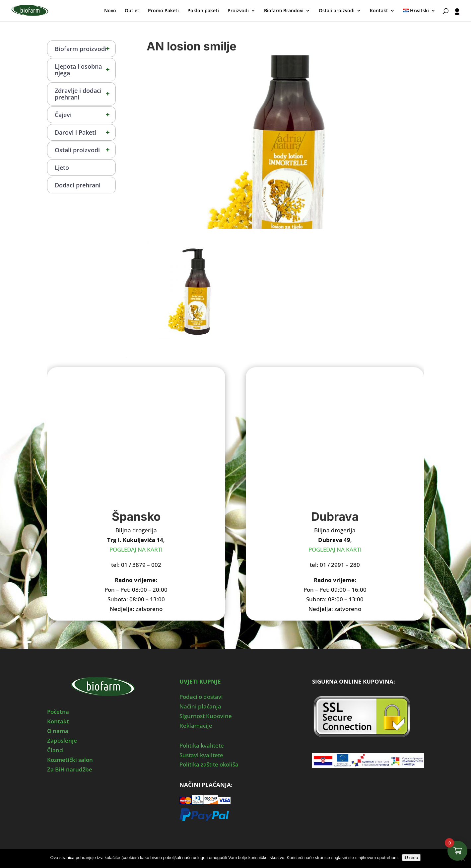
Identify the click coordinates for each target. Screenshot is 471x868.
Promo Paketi (163, 11)
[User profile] (457, 15)
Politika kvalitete (202, 745)
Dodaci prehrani (78, 185)
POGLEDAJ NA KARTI (136, 549)
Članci (55, 750)
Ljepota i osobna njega (85, 70)
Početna (58, 712)
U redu (411, 858)
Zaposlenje (62, 740)
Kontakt (379, 11)
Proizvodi (238, 11)
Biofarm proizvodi (85, 49)
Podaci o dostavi (201, 697)
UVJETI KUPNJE (200, 681)
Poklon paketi (203, 11)
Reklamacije (196, 726)
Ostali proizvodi (337, 11)
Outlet (132, 11)
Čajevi (85, 115)
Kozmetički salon (70, 760)
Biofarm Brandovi (284, 11)
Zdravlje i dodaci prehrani (85, 94)
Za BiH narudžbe (70, 769)
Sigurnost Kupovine (206, 716)
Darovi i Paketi (85, 132)
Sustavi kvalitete (201, 755)
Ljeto (62, 167)
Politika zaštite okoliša (209, 764)
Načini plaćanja (200, 706)
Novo (110, 11)
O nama (58, 731)
